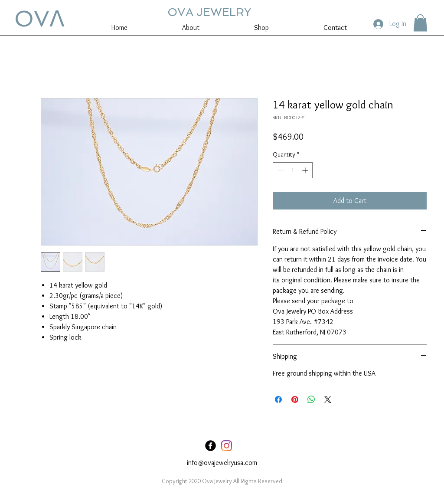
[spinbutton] (293, 170)
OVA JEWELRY (209, 12)
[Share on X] (328, 399)
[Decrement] (279, 170)
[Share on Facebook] (278, 399)
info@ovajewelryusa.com (222, 463)
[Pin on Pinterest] (295, 399)
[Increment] (306, 170)
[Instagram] (227, 446)
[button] (420, 23)
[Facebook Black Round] (211, 446)
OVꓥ (39, 19)
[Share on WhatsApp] (311, 399)
